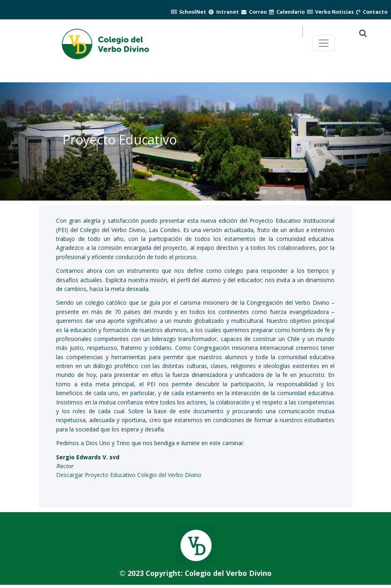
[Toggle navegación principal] (324, 43)
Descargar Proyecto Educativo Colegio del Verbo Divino (129, 475)
